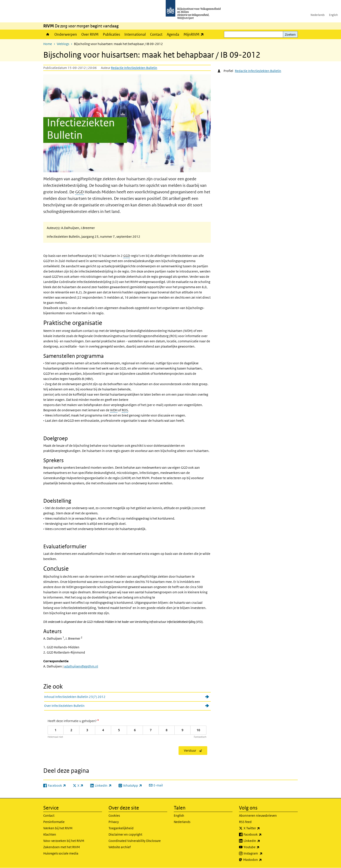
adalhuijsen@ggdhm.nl (81, 666)
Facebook (262, 835)
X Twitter (261, 828)
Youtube (261, 847)
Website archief (120, 847)
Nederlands (318, 15)
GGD (79, 192)
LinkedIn (261, 841)
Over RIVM (90, 34)
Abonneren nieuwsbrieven (258, 815)
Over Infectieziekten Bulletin (64, 706)
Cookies (114, 815)
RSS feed (245, 822)
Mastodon (262, 860)
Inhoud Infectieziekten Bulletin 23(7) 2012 (75, 697)
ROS (125, 410)
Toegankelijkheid (121, 828)
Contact (156, 34)
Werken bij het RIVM (58, 828)
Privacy (114, 822)
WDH (114, 410)
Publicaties (111, 34)
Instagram (263, 853)
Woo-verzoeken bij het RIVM (64, 841)
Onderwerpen (66, 34)
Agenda (173, 34)
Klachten (50, 834)
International (135, 34)
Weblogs (63, 44)
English (333, 15)
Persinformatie (54, 822)
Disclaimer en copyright (125, 834)
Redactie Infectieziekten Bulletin (134, 68)
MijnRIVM (195, 34)
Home (48, 34)
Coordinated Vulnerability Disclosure (135, 841)
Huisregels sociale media (61, 853)
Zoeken (290, 34)
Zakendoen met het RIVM (62, 847)
